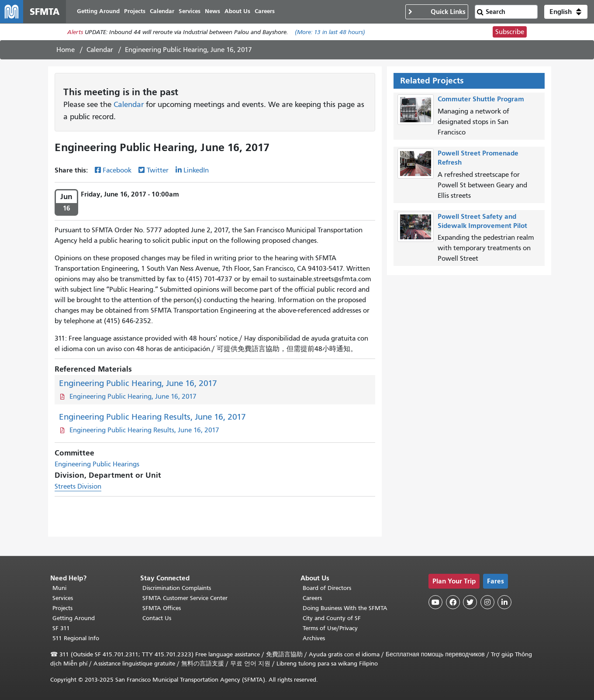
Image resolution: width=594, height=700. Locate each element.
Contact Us (157, 618)
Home (66, 51)
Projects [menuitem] (138, 12)
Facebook (117, 172)
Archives (314, 638)
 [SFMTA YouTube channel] (435, 602)
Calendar (100, 51)
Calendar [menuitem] (166, 12)
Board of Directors (327, 588)
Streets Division (78, 488)
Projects (62, 608)
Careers (312, 598)
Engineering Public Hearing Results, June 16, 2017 (152, 418)
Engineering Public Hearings (97, 466)
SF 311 (61, 628)
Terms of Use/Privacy (330, 628)
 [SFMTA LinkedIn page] (504, 602)
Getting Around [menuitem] (102, 12)
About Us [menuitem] (241, 12)
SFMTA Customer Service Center (185, 598)
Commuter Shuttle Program (481, 100)
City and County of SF (332, 618)
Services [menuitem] (193, 12)
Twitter (158, 172)
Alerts (75, 33)
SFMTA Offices (162, 608)
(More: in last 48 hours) (330, 33)
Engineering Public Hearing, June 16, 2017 (138, 384)
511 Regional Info (76, 638)
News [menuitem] (216, 12)
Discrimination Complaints (177, 588)
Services (63, 598)
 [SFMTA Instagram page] (487, 602)
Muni (59, 588)
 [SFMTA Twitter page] (470, 602)
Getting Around (74, 618)
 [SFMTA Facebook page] (453, 602)
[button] (566, 12)
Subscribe (510, 33)
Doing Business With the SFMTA (345, 608)
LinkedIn (196, 172)
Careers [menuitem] (268, 12)
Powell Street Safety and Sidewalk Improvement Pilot (482, 222)
